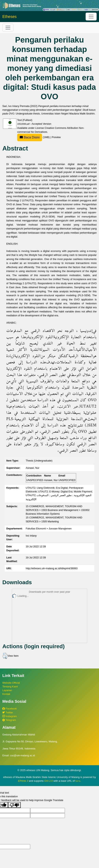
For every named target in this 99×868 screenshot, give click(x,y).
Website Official (11, 683)
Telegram (9, 720)
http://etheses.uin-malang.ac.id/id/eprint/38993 (52, 568)
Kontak (6, 694)
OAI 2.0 (48, 781)
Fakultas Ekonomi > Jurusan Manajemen (49, 529)
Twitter (8, 713)
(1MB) (34, 137)
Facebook (10, 709)
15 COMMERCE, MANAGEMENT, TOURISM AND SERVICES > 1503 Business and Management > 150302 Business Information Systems (58, 510)
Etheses (9, 17)
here (78, 781)
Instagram (10, 716)
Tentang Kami (10, 687)
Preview (56, 137)
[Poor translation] (14, 805)
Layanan (7, 690)
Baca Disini (30, 137)
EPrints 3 (23, 781)
